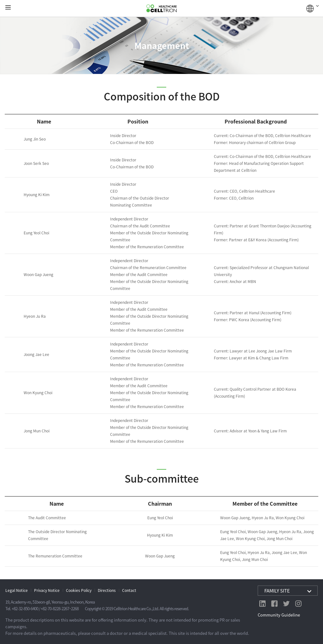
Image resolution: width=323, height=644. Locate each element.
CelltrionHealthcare (161, 9)
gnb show (8, 8)
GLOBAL (313, 9)
